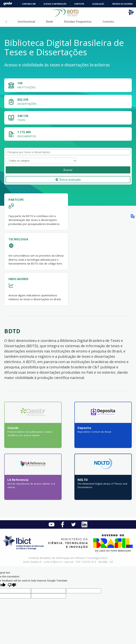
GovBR (8, 4)
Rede (50, 22)
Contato (108, 22)
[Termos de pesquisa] (68, 152)
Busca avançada (68, 180)
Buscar (68, 170)
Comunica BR (29, 4)
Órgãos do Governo (123, 4)
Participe (79, 4)
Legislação (98, 4)
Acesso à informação (55, 4)
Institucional (26, 22)
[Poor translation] (12, 585)
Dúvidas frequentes (78, 22)
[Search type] (41, 161)
